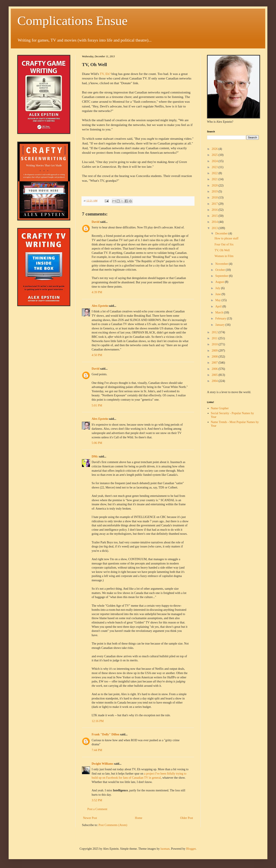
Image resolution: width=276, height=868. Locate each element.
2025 (215, 155)
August (220, 282)
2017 (215, 204)
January (220, 325)
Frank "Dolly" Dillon (105, 734)
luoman (165, 849)
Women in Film (224, 256)
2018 (215, 198)
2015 (215, 216)
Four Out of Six (224, 244)
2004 (215, 381)
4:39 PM (97, 292)
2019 (215, 191)
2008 (215, 357)
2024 (215, 161)
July (218, 288)
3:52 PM (97, 800)
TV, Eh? (105, 74)
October (220, 270)
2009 (215, 351)
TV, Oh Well (222, 250)
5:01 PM (97, 405)
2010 (215, 344)
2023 (215, 167)
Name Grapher (220, 408)
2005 (215, 375)
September (222, 276)
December (222, 233)
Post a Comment (97, 809)
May (218, 300)
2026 (215, 149)
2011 (215, 338)
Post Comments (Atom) (113, 825)
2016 (215, 210)
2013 (215, 228)
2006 (215, 369)
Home (139, 818)
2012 (215, 332)
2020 (215, 185)
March (220, 312)
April (219, 306)
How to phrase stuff (227, 238)
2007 (215, 363)
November (222, 264)
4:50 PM (97, 355)
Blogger (191, 849)
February (221, 319)
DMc (95, 456)
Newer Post (90, 818)
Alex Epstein (100, 306)
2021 (215, 179)
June (218, 294)
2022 (215, 173)
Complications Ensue (72, 21)
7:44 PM (97, 750)
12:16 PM (98, 721)
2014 (215, 222)
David (96, 222)
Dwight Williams (102, 764)
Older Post (187, 818)
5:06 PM (97, 443)
